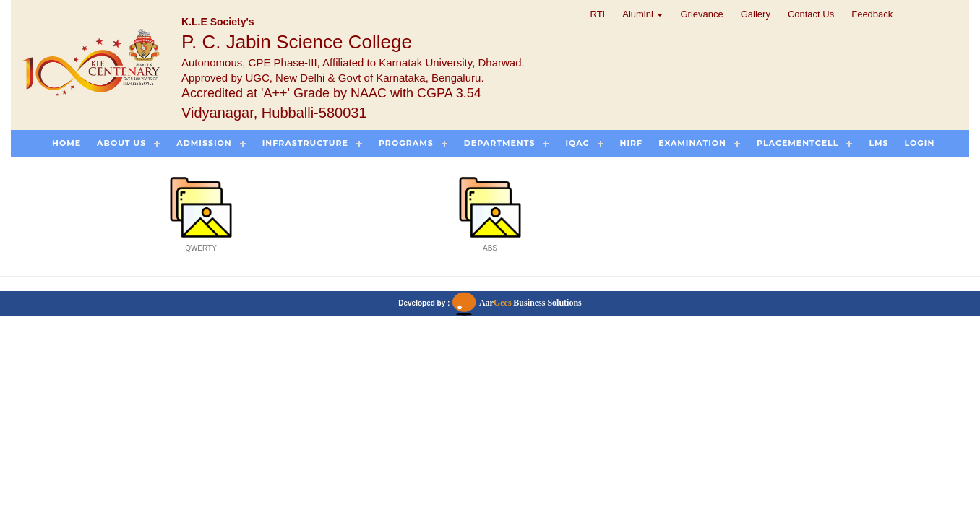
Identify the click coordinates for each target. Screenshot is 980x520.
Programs (406, 143)
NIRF (632, 143)
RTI (598, 14)
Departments (500, 143)
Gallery (756, 14)
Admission (204, 143)
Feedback (872, 14)
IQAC (577, 143)
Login (920, 143)
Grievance (701, 14)
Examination (692, 143)
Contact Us (811, 14)
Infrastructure (305, 143)
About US (121, 143)
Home (66, 143)
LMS (878, 143)
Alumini (642, 14)
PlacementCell (798, 143)
